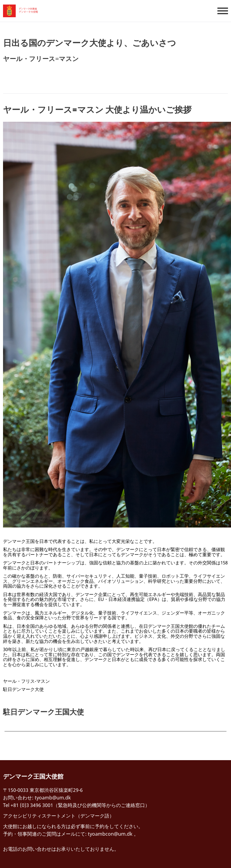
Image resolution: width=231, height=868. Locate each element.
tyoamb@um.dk (53, 798)
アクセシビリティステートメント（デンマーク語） (59, 816)
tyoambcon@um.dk (110, 834)
